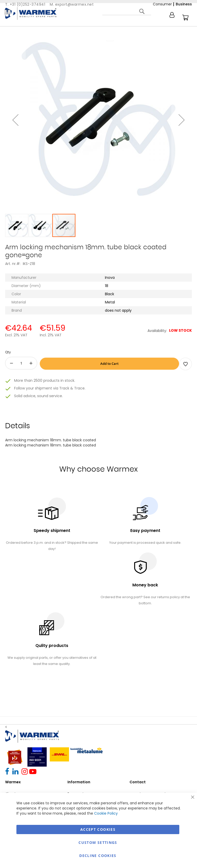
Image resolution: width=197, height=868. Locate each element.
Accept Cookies (98, 829)
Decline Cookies (98, 856)
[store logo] (31, 13)
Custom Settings (98, 842)
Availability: (157, 331)
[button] (15, 120)
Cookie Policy (106, 813)
